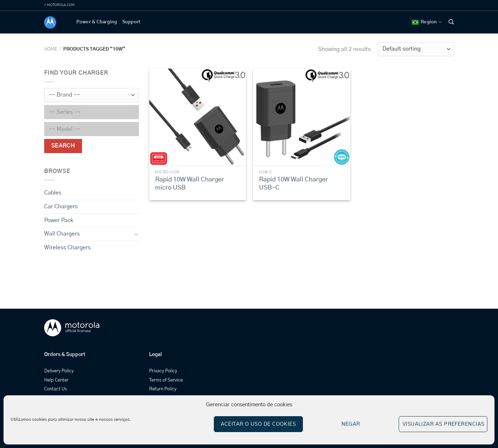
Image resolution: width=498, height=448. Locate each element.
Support (131, 22)
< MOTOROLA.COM (59, 5)
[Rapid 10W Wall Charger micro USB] (198, 117)
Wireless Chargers (68, 248)
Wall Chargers (62, 234)
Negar (351, 424)
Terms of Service (166, 380)
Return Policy (163, 389)
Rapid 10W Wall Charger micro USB (190, 184)
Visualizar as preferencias (444, 424)
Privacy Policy (163, 371)
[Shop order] (416, 49)
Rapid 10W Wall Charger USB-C (294, 184)
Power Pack (59, 220)
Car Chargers (61, 206)
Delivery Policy (59, 371)
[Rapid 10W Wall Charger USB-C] (302, 117)
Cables (53, 193)
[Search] (451, 22)
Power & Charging (97, 22)
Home (51, 49)
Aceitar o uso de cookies (259, 424)
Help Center (56, 380)
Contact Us (55, 389)
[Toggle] (136, 234)
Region (427, 22)
